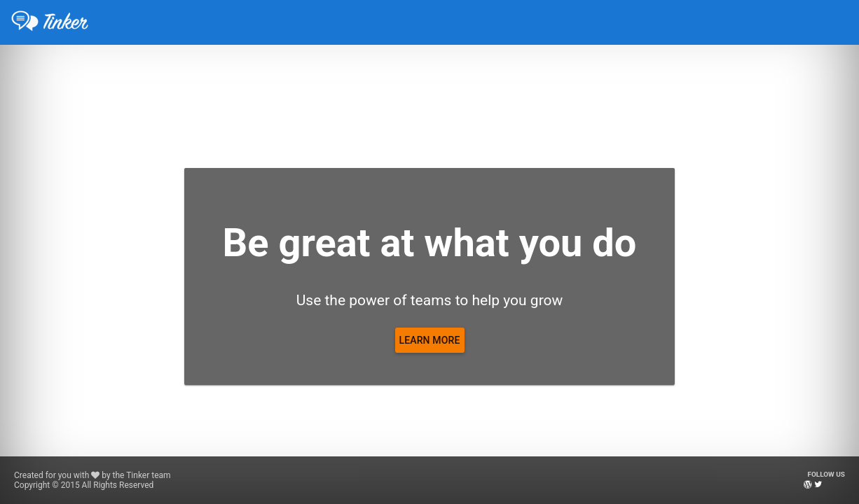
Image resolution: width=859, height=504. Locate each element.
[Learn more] (430, 340)
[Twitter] (818, 484)
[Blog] (808, 484)
